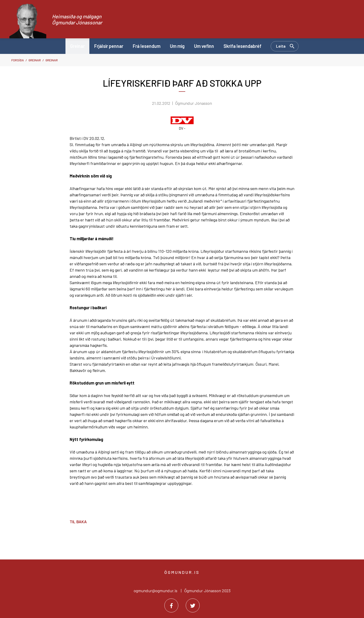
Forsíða (18, 60)
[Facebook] (171, 605)
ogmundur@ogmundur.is (156, 591)
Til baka (78, 522)
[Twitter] (193, 605)
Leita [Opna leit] (281, 46)
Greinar (35, 60)
